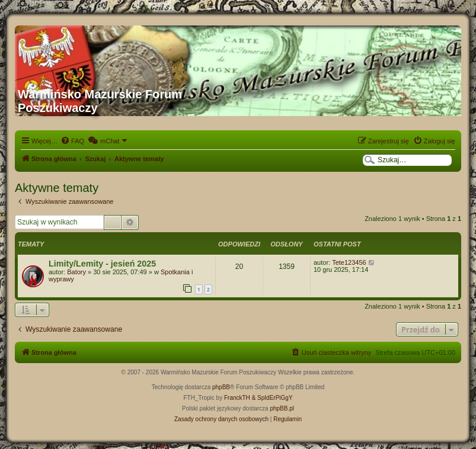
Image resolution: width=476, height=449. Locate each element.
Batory (76, 272)
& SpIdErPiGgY (272, 398)
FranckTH (237, 398)
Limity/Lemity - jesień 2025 (102, 264)
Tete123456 (349, 262)
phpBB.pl (282, 408)
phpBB (221, 387)
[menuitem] (72, 141)
